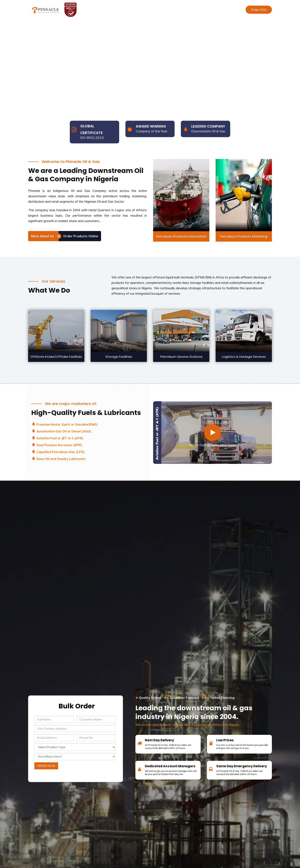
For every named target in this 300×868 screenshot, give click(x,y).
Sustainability (167, 10)
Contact (204, 10)
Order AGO (259, 10)
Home (101, 10)
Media (187, 10)
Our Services (141, 10)
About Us (118, 10)
